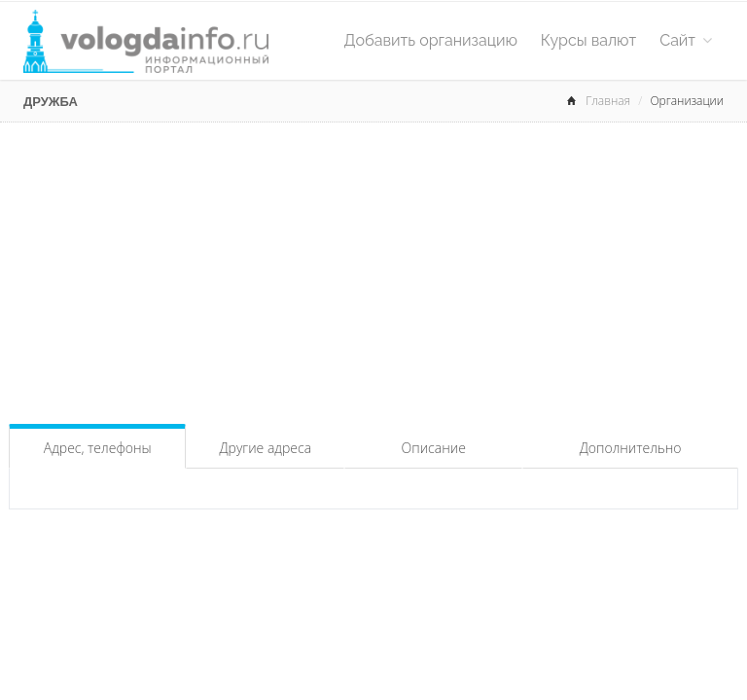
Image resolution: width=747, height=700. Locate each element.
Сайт (686, 40)
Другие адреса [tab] (265, 448)
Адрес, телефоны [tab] (98, 448)
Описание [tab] (434, 448)
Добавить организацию (431, 40)
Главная (608, 101)
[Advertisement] (373, 268)
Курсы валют (588, 40)
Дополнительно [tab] (631, 448)
